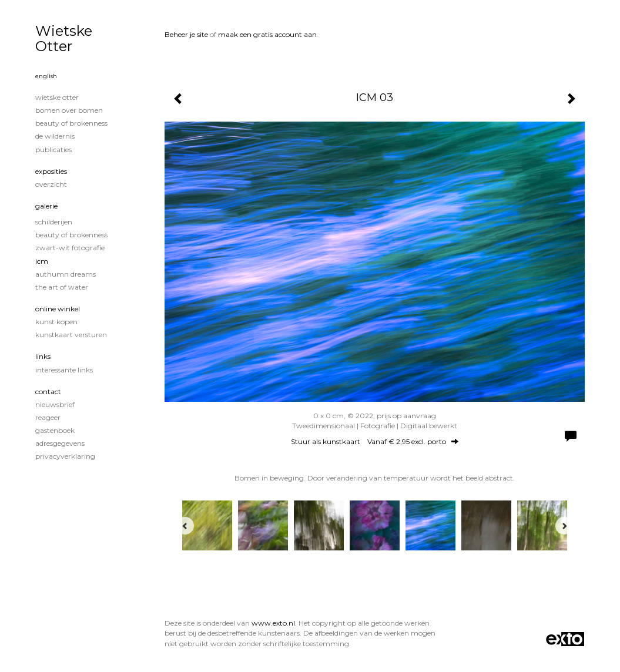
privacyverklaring (65, 456)
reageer (48, 417)
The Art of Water (62, 287)
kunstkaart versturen (71, 335)
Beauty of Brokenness (71, 123)
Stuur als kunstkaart (375, 441)
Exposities (51, 171)
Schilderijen (54, 222)
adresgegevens (60, 443)
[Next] (564, 526)
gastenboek (55, 430)
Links (43, 356)
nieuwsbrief (55, 404)
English (46, 76)
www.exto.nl (273, 623)
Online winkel (58, 309)
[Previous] (185, 526)
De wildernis (55, 136)
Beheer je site (186, 34)
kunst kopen (56, 322)
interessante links (64, 370)
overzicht (51, 184)
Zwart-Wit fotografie (70, 248)
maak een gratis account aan (267, 34)
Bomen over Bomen (69, 110)
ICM (42, 261)
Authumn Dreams (66, 274)
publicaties (53, 149)
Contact (48, 392)
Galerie (46, 206)
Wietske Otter (64, 38)
